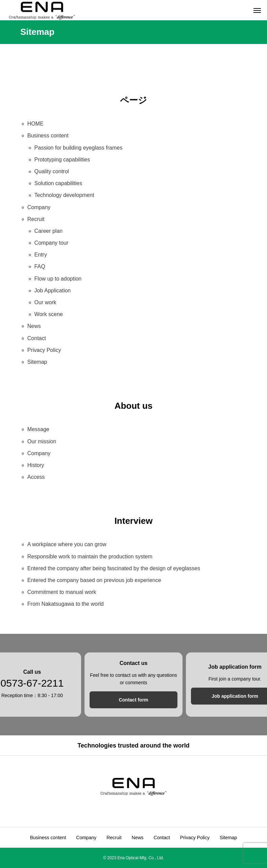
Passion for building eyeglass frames (79, 148)
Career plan (49, 231)
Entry (41, 255)
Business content (48, 136)
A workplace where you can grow (67, 544)
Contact (37, 338)
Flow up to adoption (58, 279)
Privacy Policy (44, 350)
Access (36, 477)
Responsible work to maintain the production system (90, 557)
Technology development (64, 195)
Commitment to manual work (62, 592)
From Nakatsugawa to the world (66, 604)
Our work (45, 302)
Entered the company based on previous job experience (94, 580)
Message (38, 429)
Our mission (42, 441)
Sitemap (37, 362)
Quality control (52, 171)
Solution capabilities (58, 183)
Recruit (36, 219)
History (36, 465)
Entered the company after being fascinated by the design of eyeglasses (114, 568)
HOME (35, 124)
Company (39, 207)
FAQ (40, 266)
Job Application (53, 291)
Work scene (49, 314)
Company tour (52, 243)
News (34, 326)
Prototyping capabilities (62, 160)
